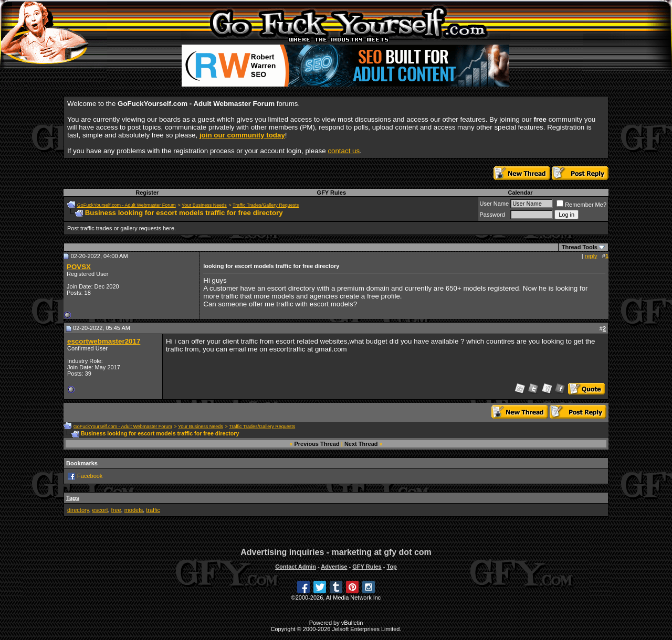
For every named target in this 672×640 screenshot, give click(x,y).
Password (492, 215)
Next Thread (361, 444)
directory (78, 510)
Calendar (520, 193)
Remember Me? (581, 205)
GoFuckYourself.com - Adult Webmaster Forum (127, 205)
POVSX (79, 267)
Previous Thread (317, 444)
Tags (73, 498)
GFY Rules (332, 193)
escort (100, 510)
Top (391, 567)
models (134, 510)
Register (147, 193)
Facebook (90, 476)
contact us (344, 151)
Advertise (334, 567)
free (116, 510)
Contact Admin (296, 567)
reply (591, 256)
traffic (153, 510)
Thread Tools (580, 247)
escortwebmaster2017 (104, 341)
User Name (495, 204)
